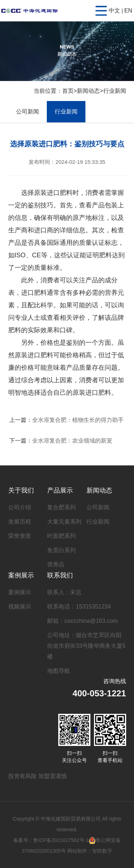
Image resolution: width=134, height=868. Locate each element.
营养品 (56, 564)
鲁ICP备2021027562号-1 (61, 840)
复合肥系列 (61, 507)
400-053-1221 (99, 693)
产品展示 (60, 490)
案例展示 (21, 575)
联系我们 (60, 575)
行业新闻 (115, 91)
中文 (114, 11)
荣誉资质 (20, 536)
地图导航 (59, 671)
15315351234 (93, 607)
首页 (68, 91)
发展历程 (20, 522)
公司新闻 (28, 112)
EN (128, 11)
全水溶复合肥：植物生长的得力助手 (78, 420)
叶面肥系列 (61, 536)
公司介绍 (20, 507)
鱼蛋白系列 (61, 550)
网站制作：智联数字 (90, 851)
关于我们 (21, 490)
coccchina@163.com (91, 621)
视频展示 (20, 607)
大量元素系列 (64, 522)
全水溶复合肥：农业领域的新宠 (72, 441)
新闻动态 (88, 91)
